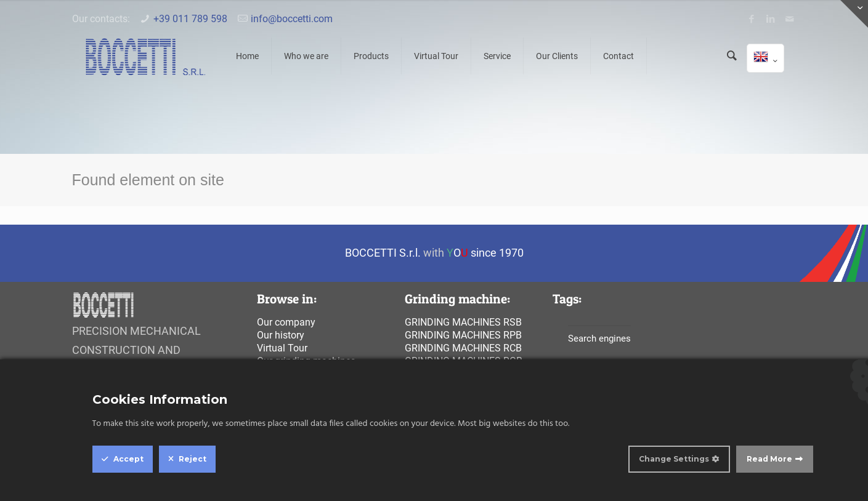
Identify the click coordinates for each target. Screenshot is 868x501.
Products (371, 56)
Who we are (306, 56)
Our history (281, 335)
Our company (286, 322)
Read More (769, 459)
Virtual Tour (436, 56)
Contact (619, 56)
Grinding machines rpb (463, 335)
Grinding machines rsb (463, 322)
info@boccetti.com (292, 19)
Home (247, 56)
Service (497, 56)
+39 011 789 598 (190, 19)
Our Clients (557, 56)
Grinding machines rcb (463, 348)
